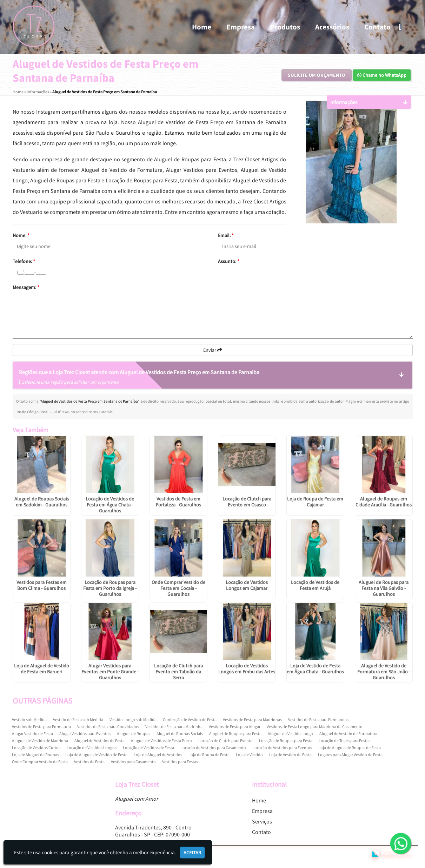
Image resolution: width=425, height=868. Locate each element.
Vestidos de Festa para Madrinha (174, 726)
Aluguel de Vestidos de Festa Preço (161, 741)
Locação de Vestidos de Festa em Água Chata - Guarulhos (110, 505)
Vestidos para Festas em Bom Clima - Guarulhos (42, 585)
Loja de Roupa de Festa (209, 755)
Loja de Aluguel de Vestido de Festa (96, 755)
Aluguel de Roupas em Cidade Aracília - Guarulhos (384, 502)
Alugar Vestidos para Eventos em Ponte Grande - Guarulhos (110, 672)
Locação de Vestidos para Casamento (213, 748)
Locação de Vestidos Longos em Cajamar (247, 585)
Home (202, 27)
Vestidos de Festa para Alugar (235, 726)
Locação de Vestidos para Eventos (282, 748)
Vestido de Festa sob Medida (78, 719)
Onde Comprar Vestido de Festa (40, 762)
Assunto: (229, 261)
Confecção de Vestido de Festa (190, 719)
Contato (377, 27)
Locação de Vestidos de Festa (148, 748)
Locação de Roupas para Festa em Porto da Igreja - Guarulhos (110, 588)
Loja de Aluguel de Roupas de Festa (350, 748)
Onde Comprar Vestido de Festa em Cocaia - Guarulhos (178, 588)
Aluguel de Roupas (134, 734)
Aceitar (192, 853)
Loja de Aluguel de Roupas (35, 755)
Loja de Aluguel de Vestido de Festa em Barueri (42, 669)
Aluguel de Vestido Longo (290, 734)
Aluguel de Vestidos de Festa (99, 741)
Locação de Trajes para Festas (344, 741)
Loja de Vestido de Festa (290, 755)
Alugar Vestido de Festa (32, 734)
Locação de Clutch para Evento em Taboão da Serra (178, 672)
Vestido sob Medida (29, 719)
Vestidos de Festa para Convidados (108, 726)
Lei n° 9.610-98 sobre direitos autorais (83, 412)
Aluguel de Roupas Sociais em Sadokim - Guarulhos (42, 502)
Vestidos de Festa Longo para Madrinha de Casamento (315, 726)
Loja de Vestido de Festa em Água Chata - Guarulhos (315, 669)
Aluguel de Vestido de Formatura (348, 734)
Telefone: (24, 261)
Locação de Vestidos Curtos (36, 748)
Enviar (213, 350)
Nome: (21, 235)
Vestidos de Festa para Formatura (41, 726)
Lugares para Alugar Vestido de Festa (350, 755)
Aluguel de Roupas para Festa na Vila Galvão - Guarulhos (384, 588)
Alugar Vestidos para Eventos (85, 734)
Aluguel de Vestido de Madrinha (40, 741)
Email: (226, 235)
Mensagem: (26, 287)
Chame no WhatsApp (382, 75)
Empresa (241, 27)
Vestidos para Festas (180, 762)
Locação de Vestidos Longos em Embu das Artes (247, 669)
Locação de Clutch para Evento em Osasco (247, 502)
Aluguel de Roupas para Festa (235, 734)
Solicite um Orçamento (317, 75)
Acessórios (332, 27)
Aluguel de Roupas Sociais (180, 734)
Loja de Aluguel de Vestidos (158, 755)
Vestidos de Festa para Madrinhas (252, 719)
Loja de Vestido (249, 755)
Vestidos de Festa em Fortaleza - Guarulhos (178, 502)
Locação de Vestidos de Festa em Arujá (315, 585)
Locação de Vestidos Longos (92, 748)
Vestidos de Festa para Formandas (318, 719)
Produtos (285, 27)
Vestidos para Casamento (133, 762)
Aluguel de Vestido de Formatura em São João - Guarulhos (384, 672)
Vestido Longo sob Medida (133, 719)
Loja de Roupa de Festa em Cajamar (315, 502)
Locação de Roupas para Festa (286, 741)
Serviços (262, 821)
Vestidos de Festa (89, 762)
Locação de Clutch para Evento (225, 741)
